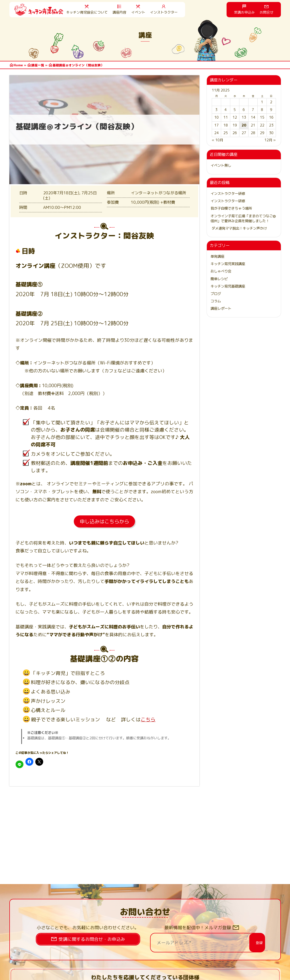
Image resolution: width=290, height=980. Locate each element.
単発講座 (217, 256)
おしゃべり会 (221, 271)
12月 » (270, 140)
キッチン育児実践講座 (228, 264)
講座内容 (119, 12)
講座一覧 (38, 65)
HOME (39, 10)
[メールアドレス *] (200, 943)
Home (18, 65)
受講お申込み (244, 12)
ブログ (216, 294)
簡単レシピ (219, 279)
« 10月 (217, 140)
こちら (148, 719)
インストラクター (164, 12)
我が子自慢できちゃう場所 (231, 208)
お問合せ (267, 12)
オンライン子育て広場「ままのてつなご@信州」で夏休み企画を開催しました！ (243, 218)
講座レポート (221, 309)
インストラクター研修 (228, 194)
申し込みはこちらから (104, 521)
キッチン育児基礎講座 (228, 286)
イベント (138, 12)
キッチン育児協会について (87, 12)
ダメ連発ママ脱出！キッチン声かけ (239, 228)
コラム (216, 301)
